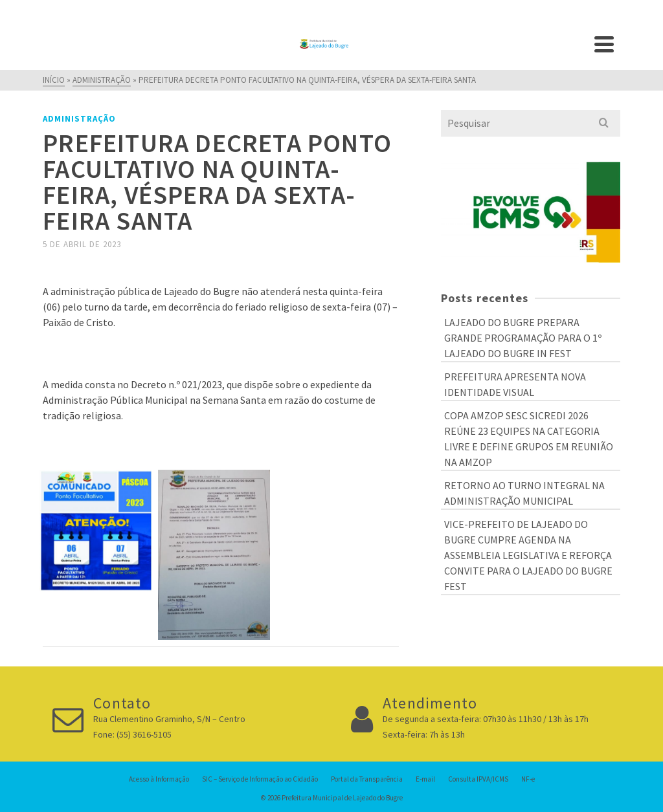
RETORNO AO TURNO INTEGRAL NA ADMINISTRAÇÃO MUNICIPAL (524, 493)
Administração (79, 119)
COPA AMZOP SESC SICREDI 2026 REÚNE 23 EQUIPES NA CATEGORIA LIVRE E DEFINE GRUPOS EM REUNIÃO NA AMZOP (529, 439)
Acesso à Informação (159, 779)
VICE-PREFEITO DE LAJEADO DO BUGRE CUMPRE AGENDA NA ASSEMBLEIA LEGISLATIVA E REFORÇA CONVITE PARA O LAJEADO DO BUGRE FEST (528, 555)
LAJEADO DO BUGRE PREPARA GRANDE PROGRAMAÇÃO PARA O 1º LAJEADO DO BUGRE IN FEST (523, 338)
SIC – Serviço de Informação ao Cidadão (260, 779)
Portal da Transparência (367, 779)
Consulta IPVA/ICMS (478, 779)
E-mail (425, 779)
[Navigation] (604, 44)
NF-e (528, 779)
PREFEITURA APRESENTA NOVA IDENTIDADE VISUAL (515, 384)
